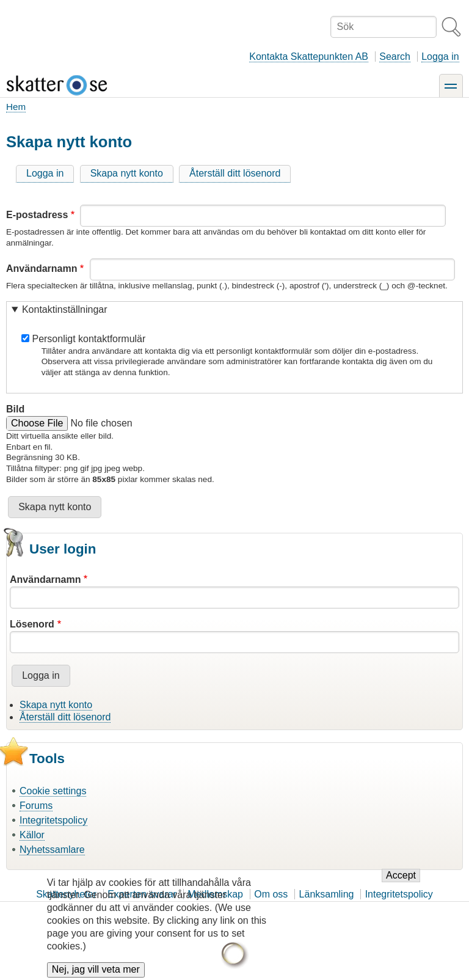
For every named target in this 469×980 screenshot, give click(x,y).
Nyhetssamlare (52, 850)
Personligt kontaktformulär (89, 339)
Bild (15, 409)
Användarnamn (42, 269)
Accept (401, 883)
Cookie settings (53, 791)
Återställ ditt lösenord (235, 173)
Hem (16, 107)
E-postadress (37, 215)
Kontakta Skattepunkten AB (309, 57)
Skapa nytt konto (127, 173)
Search (395, 57)
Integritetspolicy (53, 820)
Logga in (440, 57)
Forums (36, 806)
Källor (32, 835)
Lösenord (32, 624)
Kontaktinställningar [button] (65, 309)
